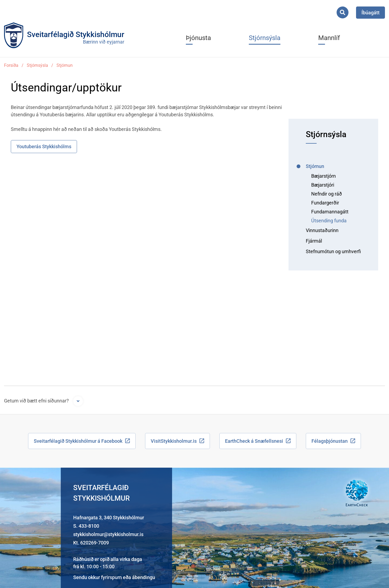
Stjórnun (65, 65)
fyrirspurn (111, 577)
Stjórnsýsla (37, 65)
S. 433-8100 (86, 526)
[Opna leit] (343, 12)
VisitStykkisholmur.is (174, 441)
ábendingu (144, 577)
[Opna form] (78, 401)
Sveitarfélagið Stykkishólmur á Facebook (78, 441)
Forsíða (11, 65)
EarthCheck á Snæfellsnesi (254, 441)
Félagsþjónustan (330, 441)
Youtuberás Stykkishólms (44, 146)
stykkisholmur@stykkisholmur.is (108, 534)
